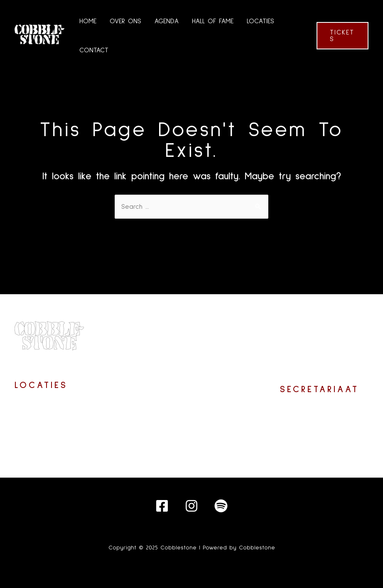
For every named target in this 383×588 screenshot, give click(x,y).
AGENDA (167, 21)
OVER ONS (125, 21)
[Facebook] (162, 506)
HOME (88, 21)
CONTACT (94, 50)
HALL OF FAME (213, 21)
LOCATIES (260, 21)
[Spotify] (221, 506)
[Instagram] (191, 506)
